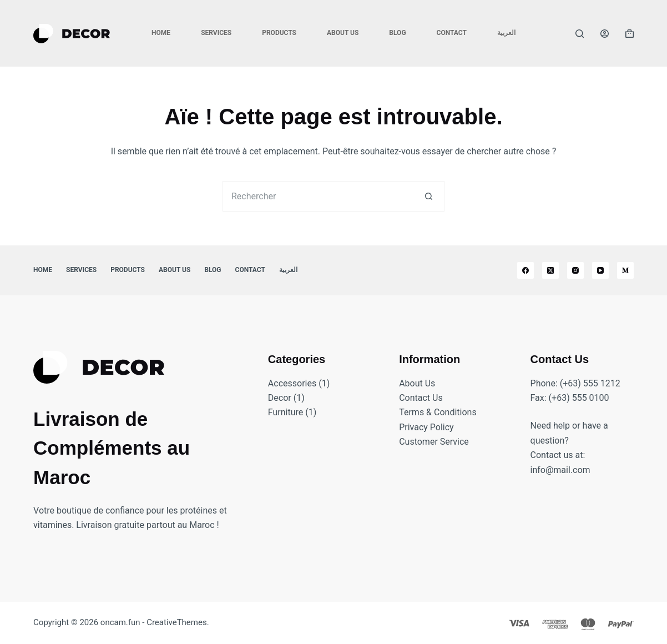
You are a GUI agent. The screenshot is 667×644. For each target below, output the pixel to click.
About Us (343, 33)
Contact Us (421, 398)
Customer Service (434, 442)
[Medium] (625, 270)
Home (161, 33)
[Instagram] (575, 270)
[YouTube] (600, 270)
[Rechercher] (580, 34)
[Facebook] (525, 270)
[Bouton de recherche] (429, 196)
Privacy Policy (426, 427)
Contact (452, 33)
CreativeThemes (177, 622)
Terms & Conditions (438, 412)
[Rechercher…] (318, 196)
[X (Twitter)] (550, 270)
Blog (397, 33)
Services (216, 33)
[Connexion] (605, 34)
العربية (506, 33)
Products (279, 33)
